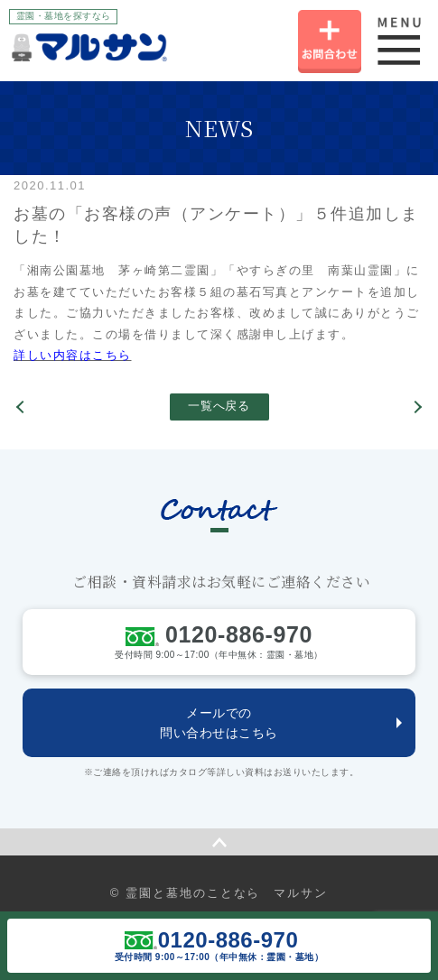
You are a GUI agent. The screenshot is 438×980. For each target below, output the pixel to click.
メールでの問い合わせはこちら (219, 723)
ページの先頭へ (219, 842)
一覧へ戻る (219, 406)
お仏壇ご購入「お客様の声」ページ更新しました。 (415, 407)
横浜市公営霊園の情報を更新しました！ (23, 407)
